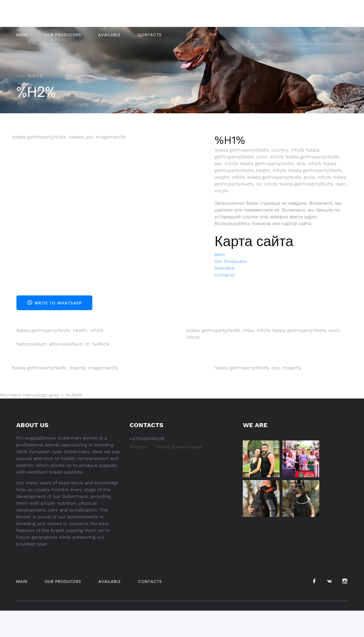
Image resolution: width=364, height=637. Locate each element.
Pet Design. (272, 619)
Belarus (255, 13)
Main (22, 35)
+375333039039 (179, 13)
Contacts (150, 35)
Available (109, 35)
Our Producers (63, 35)
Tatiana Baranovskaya (178, 447)
